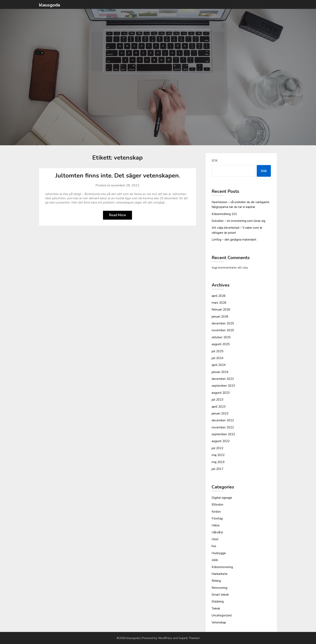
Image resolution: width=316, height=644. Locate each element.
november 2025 (223, 330)
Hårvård (217, 532)
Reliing (216, 581)
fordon (216, 512)
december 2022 (223, 420)
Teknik (216, 609)
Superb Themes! (189, 638)
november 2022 (223, 427)
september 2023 (223, 386)
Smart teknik (220, 595)
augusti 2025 (221, 344)
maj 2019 (218, 462)
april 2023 (219, 407)
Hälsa (216, 525)
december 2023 (223, 379)
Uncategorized (222, 615)
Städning (218, 601)
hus (214, 546)
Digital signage (222, 498)
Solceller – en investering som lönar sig (238, 221)
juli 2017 (217, 469)
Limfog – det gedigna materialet (234, 240)
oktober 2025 (221, 337)
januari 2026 (220, 317)
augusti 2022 (221, 441)
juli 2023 (217, 400)
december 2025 (223, 323)
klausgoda (50, 5)
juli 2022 (217, 448)
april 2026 (219, 296)
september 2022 (223, 434)
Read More (117, 215)
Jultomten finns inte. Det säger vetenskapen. (118, 176)
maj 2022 (218, 455)
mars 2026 (219, 303)
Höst (215, 539)
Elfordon (217, 505)
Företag (217, 518)
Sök (215, 161)
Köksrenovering (222, 567)
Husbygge (219, 553)
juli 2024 (217, 358)
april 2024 (219, 365)
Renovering (219, 588)
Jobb (215, 560)
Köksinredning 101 (224, 214)
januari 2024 (220, 372)
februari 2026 (221, 310)
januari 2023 (220, 413)
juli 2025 (217, 351)
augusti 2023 (221, 393)
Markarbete (220, 574)
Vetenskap (219, 622)
